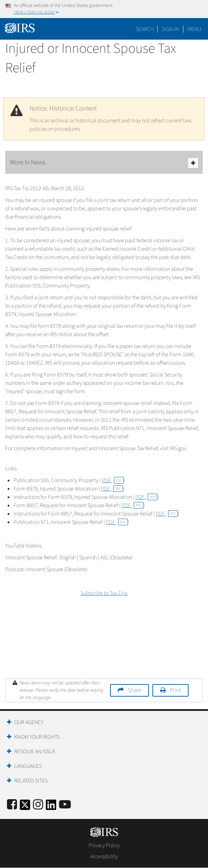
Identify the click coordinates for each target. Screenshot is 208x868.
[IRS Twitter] (25, 807)
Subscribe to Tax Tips (104, 593)
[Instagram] (38, 805)
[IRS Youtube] (65, 805)
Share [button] (135, 690)
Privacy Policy (104, 845)
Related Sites (31, 781)
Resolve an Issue (35, 752)
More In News (104, 163)
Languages (28, 766)
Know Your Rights (37, 737)
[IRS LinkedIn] (51, 807)
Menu (194, 29)
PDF (113, 480)
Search (145, 29)
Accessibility (104, 857)
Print (175, 690)
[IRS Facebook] (12, 805)
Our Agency (29, 722)
